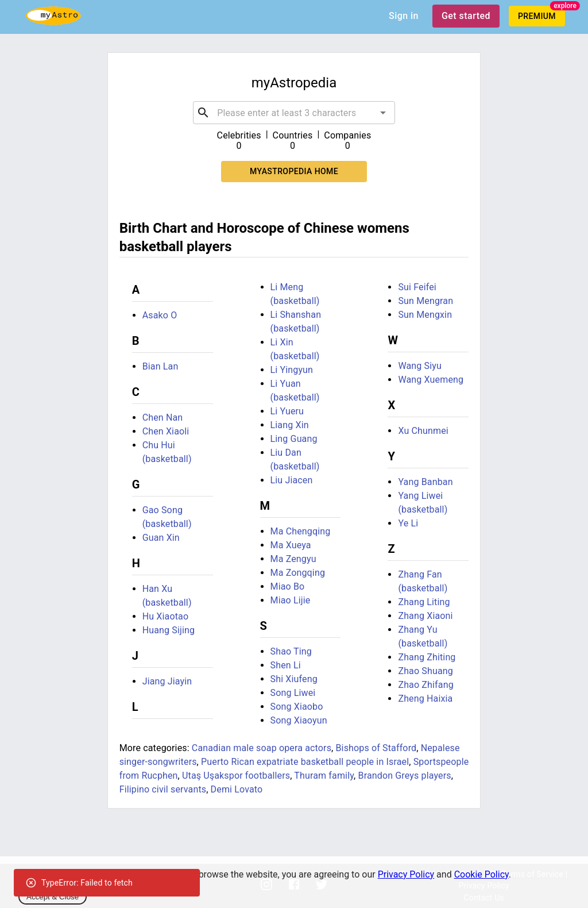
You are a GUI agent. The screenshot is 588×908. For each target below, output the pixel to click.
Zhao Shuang (425, 671)
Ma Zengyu (293, 559)
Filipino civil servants (163, 789)
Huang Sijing (169, 630)
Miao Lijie (291, 600)
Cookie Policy (481, 874)
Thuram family (324, 776)
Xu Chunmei (423, 431)
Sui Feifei (417, 287)
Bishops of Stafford (376, 748)
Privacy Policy (406, 874)
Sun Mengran (425, 301)
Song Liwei (293, 693)
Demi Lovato (237, 789)
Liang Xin (290, 425)
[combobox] (294, 113)
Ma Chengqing (301, 531)
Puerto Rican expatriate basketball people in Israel (305, 762)
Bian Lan (160, 366)
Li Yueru (287, 411)
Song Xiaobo (297, 707)
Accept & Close (53, 897)
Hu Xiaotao (166, 616)
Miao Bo (288, 586)
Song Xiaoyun (299, 720)
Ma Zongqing (298, 573)
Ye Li (408, 523)
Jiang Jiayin (167, 681)
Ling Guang (294, 439)
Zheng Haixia (425, 699)
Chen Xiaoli (166, 431)
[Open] (383, 113)
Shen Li (286, 665)
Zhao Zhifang (425, 685)
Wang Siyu (420, 366)
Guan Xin (161, 538)
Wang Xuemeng (431, 380)
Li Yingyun (292, 370)
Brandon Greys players (405, 776)
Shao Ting (291, 651)
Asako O (160, 315)
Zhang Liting (424, 602)
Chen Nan (163, 418)
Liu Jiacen (292, 480)
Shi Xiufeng (294, 679)
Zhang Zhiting (427, 657)
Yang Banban (425, 482)
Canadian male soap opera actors (262, 748)
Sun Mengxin (425, 315)
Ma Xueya (291, 545)
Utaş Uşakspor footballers (236, 776)
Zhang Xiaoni (425, 616)
